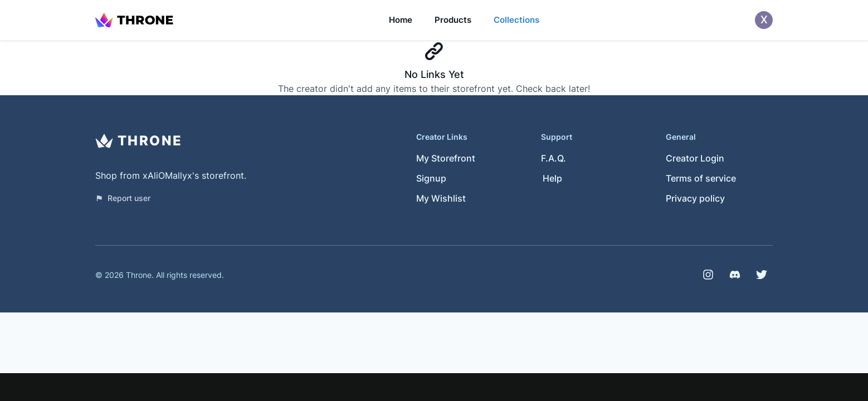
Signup (431, 178)
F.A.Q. (554, 158)
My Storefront (446, 158)
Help (552, 178)
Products (453, 20)
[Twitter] (762, 275)
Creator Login (695, 158)
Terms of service (701, 178)
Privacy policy (695, 198)
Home (401, 20)
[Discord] (735, 275)
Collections (516, 20)
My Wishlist (441, 198)
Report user (123, 198)
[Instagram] (708, 275)
